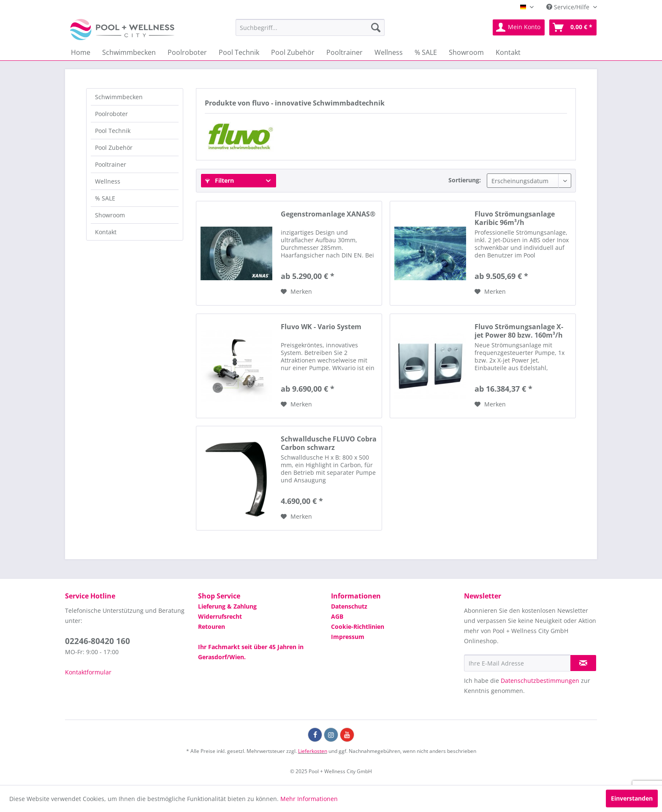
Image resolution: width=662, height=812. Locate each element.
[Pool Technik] (239, 52)
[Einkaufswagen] (573, 27)
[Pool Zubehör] (293, 52)
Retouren (212, 627)
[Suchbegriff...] (310, 27)
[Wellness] (389, 52)
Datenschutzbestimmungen (540, 681)
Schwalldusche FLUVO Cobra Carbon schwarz (329, 443)
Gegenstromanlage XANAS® (328, 214)
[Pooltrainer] (345, 52)
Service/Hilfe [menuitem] (569, 7)
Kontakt (106, 232)
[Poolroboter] (187, 52)
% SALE (105, 198)
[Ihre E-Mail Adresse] (517, 663)
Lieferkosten (313, 751)
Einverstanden (632, 798)
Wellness (108, 181)
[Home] (81, 52)
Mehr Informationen (309, 799)
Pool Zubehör (114, 148)
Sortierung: (465, 180)
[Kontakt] (508, 52)
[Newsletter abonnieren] (583, 663)
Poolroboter (111, 114)
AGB (337, 616)
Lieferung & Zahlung (227, 606)
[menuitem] (310, 27)
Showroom (110, 215)
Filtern (220, 180)
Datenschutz (349, 606)
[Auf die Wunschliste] (296, 292)
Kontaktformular (88, 672)
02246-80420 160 (98, 641)
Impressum (348, 637)
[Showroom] (466, 52)
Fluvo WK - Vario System (321, 327)
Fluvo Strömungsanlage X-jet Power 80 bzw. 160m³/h (519, 331)
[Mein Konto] (519, 27)
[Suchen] (376, 27)
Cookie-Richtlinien (358, 627)
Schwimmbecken (119, 97)
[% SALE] (426, 52)
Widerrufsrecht (220, 616)
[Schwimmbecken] (129, 52)
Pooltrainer (111, 164)
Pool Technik (113, 131)
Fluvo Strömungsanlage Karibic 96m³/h (515, 218)
